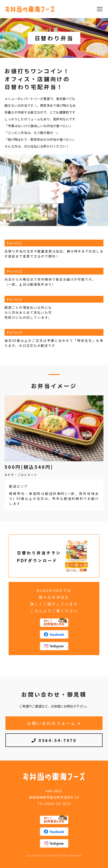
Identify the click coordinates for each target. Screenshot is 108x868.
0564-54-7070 (54, 740)
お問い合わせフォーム (54, 723)
